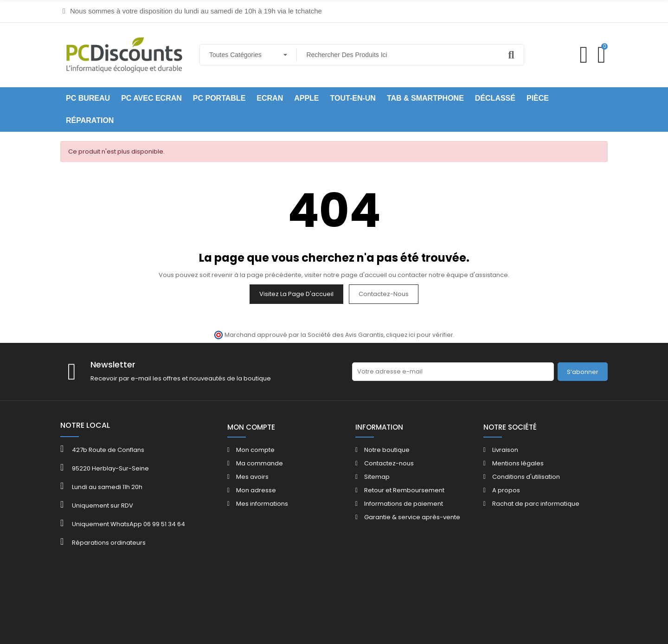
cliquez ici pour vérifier (420, 335)
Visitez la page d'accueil (296, 294)
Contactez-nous (384, 294)
